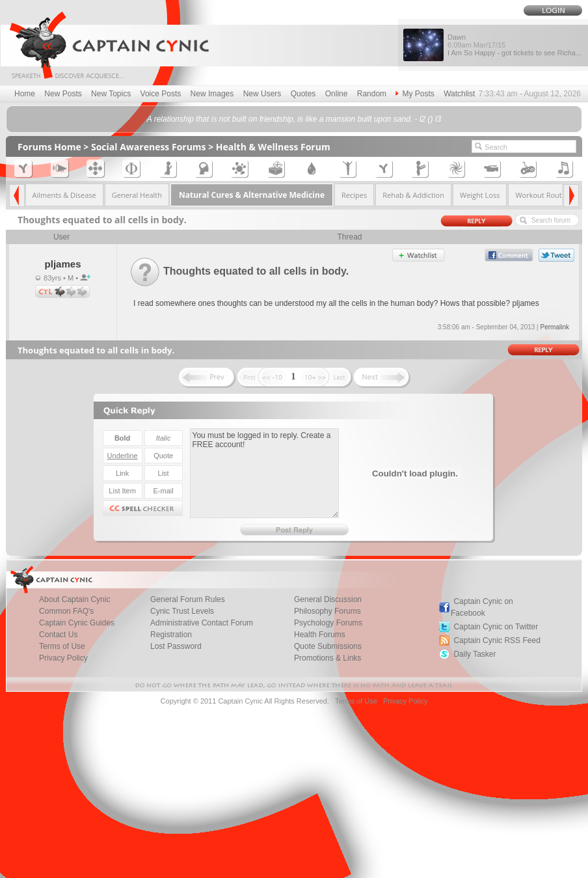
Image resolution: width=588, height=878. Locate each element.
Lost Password (176, 646)
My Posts (415, 94)
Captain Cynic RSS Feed (497, 640)
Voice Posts (161, 94)
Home (25, 94)
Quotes (303, 94)
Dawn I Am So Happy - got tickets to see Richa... (514, 45)
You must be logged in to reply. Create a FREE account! (264, 473)
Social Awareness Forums (149, 147)
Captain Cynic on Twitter (496, 627)
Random (372, 94)
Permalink (554, 327)
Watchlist (459, 94)
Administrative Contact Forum (202, 623)
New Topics (111, 94)
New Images (212, 94)
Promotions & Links (327, 658)
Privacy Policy (63, 658)
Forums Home (49, 147)
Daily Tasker (474, 654)
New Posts (63, 94)
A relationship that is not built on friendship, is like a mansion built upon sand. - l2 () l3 (294, 119)
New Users (262, 94)
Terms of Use (356, 701)
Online (337, 94)
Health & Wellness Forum (273, 147)
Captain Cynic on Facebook (482, 607)
